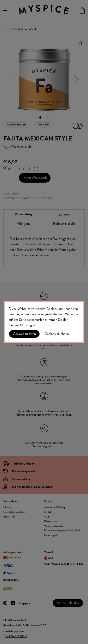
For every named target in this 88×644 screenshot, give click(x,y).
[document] (44, 322)
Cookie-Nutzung (20, 325)
